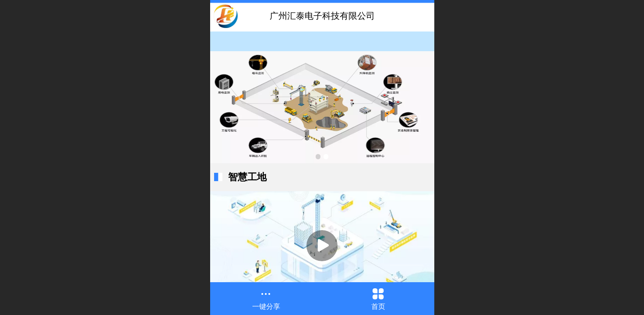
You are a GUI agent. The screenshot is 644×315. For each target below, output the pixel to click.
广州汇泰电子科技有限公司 (322, 16)
